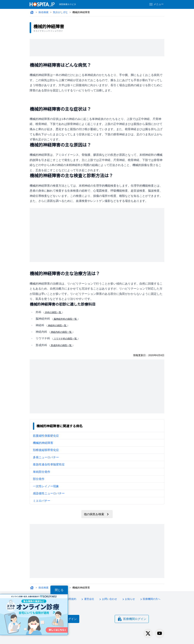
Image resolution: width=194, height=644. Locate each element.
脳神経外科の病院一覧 (65, 319)
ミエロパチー (42, 501)
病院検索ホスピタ (68, 4)
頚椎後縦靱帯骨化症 (46, 450)
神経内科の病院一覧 (61, 332)
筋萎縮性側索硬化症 (46, 436)
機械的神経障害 (43, 443)
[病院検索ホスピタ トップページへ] (42, 4)
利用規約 (69, 599)
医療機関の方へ (150, 599)
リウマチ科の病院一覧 (65, 339)
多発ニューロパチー (46, 457)
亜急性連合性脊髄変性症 (49, 464)
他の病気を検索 (97, 514)
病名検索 (43, 12)
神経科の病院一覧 (57, 325)
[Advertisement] (100, 48)
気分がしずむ (60, 12)
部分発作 (39, 479)
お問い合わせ (108, 599)
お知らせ (128, 599)
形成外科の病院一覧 (61, 345)
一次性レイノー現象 (46, 486)
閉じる (59, 590)
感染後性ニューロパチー (49, 493)
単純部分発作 (42, 472)
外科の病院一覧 (53, 312)
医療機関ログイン (132, 619)
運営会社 (87, 599)
